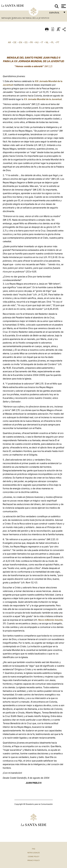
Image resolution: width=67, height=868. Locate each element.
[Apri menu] (63, 6)
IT (42, 42)
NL (47, 42)
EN (21, 42)
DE (15, 42)
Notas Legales (34, 853)
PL (53, 42)
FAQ (33, 849)
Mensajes (6, 18)
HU (37, 42)
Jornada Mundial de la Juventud (31, 18)
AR (9, 42)
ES (26, 42)
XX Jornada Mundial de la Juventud (43, 99)
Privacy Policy (34, 860)
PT (58, 42)
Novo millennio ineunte (50, 620)
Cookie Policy (34, 857)
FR (31, 42)
